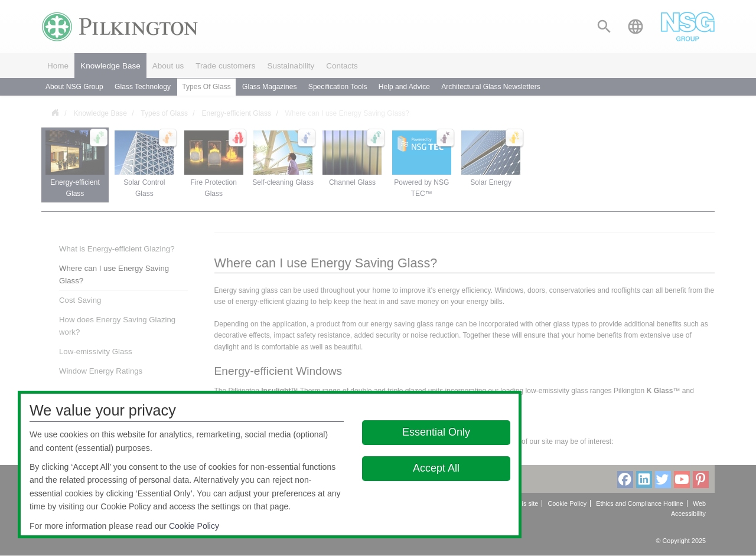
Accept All (436, 468)
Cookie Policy (194, 526)
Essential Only (436, 432)
